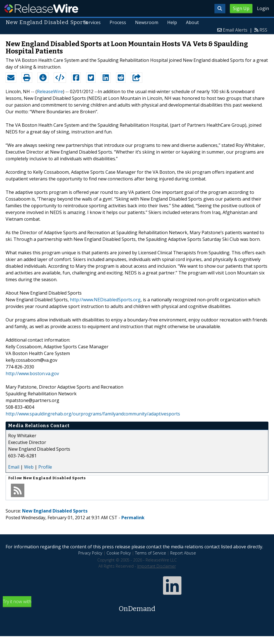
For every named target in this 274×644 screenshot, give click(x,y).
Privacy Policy (90, 553)
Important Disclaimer (157, 566)
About (192, 22)
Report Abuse (183, 553)
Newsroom (147, 22)
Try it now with (137, 606)
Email (14, 467)
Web (29, 467)
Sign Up (241, 8)
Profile (45, 467)
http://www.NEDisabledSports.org (105, 300)
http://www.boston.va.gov (32, 373)
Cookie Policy (119, 553)
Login (263, 8)
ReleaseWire (41, 8)
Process (118, 22)
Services (92, 22)
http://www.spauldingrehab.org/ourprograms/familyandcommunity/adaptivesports (93, 414)
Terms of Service (151, 553)
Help (172, 22)
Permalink (133, 518)
